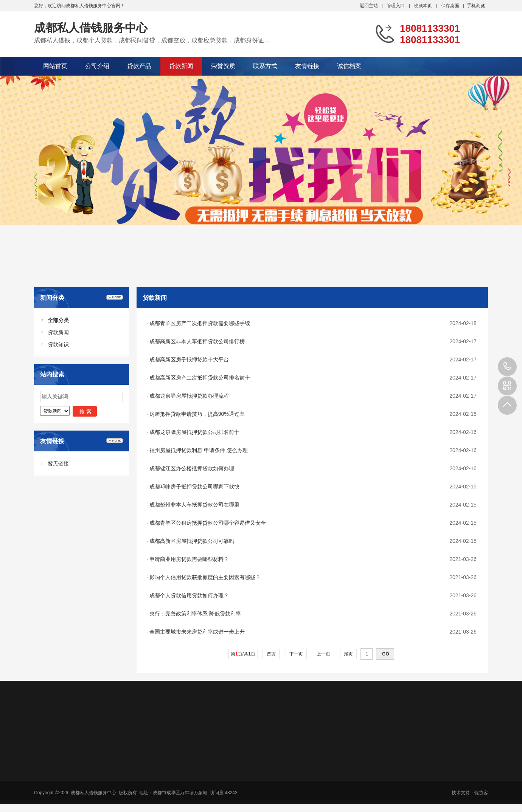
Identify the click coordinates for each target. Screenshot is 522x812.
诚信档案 (349, 66)
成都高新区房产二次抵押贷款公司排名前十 (200, 378)
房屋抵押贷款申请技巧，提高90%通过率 (197, 414)
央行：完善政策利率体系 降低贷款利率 (195, 614)
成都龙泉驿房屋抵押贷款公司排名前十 (194, 432)
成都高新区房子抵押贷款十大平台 (189, 360)
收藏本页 (423, 6)
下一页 (296, 654)
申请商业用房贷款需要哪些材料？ (189, 559)
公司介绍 (97, 66)
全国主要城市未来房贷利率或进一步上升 (197, 632)
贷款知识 (58, 344)
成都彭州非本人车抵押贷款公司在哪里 (194, 505)
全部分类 (58, 320)
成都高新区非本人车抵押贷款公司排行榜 (197, 341)
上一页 (324, 654)
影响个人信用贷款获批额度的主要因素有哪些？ (205, 577)
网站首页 (55, 66)
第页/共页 (243, 654)
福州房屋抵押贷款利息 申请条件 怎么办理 (199, 450)
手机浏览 (476, 6)
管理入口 (396, 6)
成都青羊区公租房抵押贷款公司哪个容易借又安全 (208, 523)
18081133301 (507, 367)
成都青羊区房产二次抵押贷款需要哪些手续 (200, 323)
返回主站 (369, 6)
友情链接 (307, 66)
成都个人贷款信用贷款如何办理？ (189, 595)
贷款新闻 (181, 66)
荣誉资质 (223, 66)
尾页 (349, 654)
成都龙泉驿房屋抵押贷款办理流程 (189, 396)
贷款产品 (139, 66)
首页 (271, 654)
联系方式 (265, 66)
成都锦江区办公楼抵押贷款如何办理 (192, 468)
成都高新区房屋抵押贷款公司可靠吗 (192, 541)
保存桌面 (450, 6)
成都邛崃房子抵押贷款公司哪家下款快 (194, 487)
